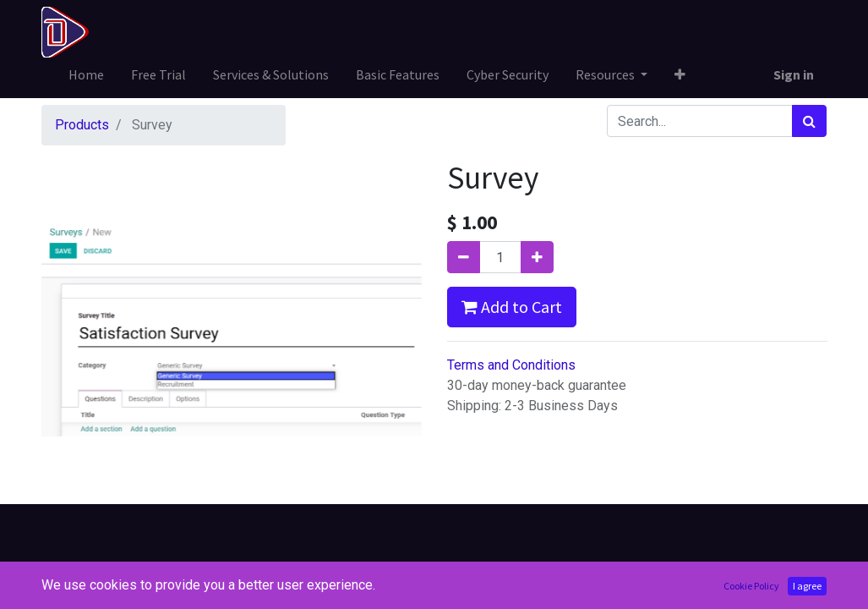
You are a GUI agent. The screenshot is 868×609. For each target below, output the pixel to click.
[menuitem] (86, 74)
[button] (680, 74)
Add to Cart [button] (512, 307)
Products (82, 125)
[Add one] (537, 257)
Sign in (794, 74)
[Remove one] (464, 257)
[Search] (809, 121)
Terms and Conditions (511, 365)
